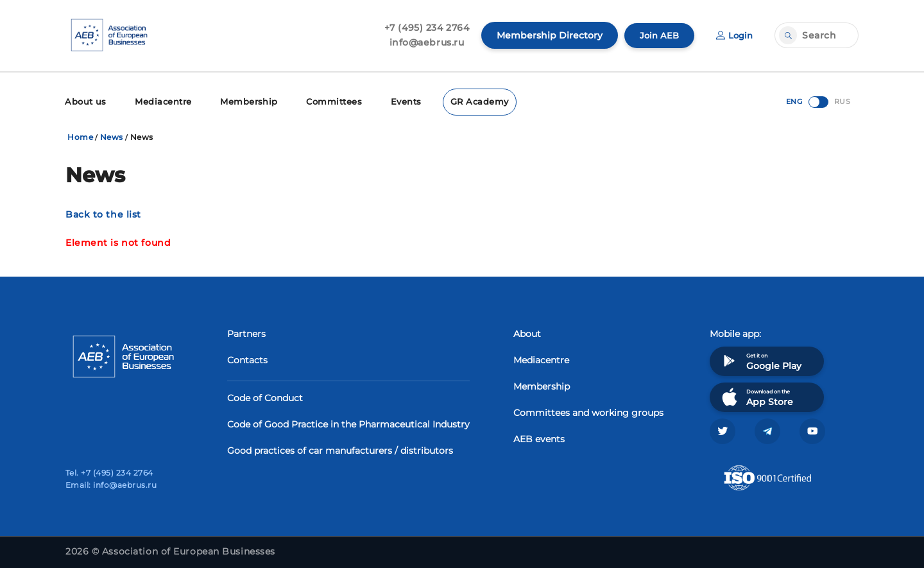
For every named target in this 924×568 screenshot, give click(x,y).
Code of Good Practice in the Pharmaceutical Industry (348, 423)
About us (84, 101)
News (112, 136)
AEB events (539, 438)
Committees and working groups (588, 411)
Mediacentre (158, 101)
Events (391, 101)
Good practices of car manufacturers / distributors (340, 449)
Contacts (247, 359)
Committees (321, 101)
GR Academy (462, 101)
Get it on (760, 360)
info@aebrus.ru (423, 42)
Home (80, 136)
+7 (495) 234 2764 (423, 28)
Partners (246, 332)
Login (733, 35)
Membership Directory (546, 35)
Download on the (756, 396)
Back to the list (103, 213)
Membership (240, 101)
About (527, 332)
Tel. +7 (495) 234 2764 (109, 473)
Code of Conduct (265, 397)
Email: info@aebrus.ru (111, 485)
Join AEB (656, 35)
